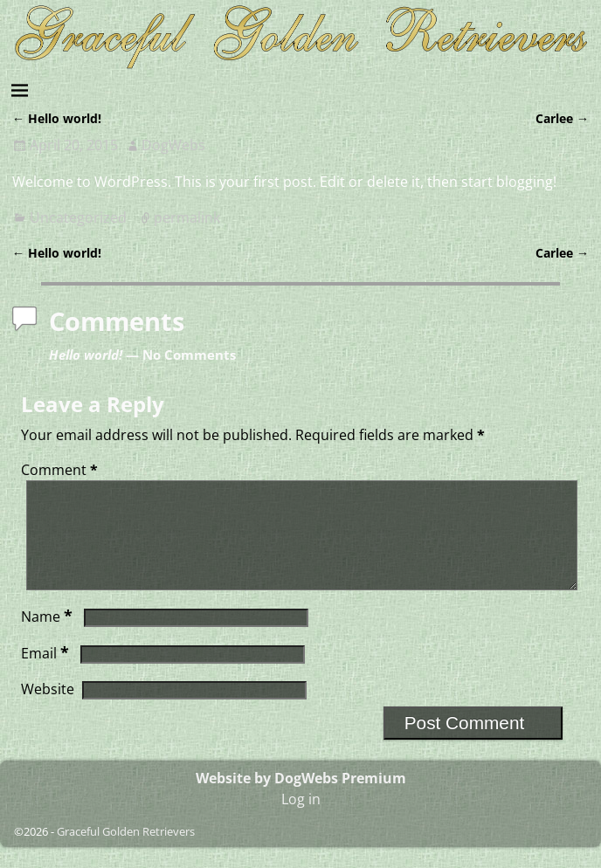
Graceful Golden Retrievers (126, 852)
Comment (61, 470)
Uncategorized (78, 217)
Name (48, 637)
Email (47, 674)
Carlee (562, 118)
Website (48, 710)
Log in (301, 820)
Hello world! (57, 118)
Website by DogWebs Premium (301, 799)
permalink (187, 217)
